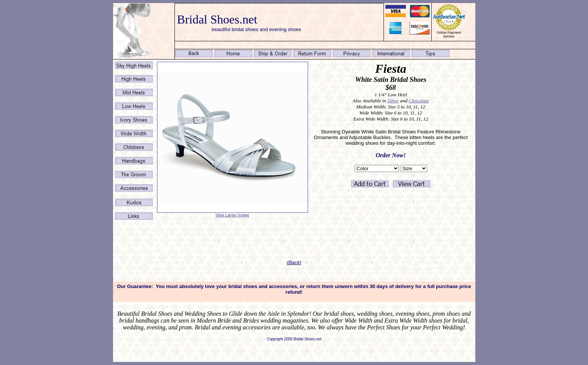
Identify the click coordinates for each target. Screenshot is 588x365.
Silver (393, 101)
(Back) (294, 262)
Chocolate (419, 101)
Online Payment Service (449, 34)
